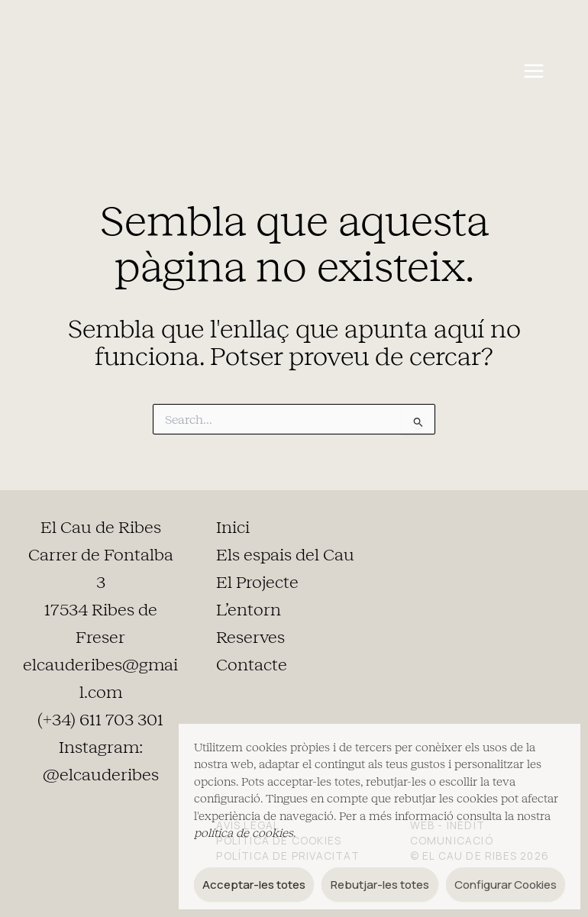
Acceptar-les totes (254, 885)
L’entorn (249, 610)
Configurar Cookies (506, 885)
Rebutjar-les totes (380, 885)
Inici (233, 528)
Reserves (250, 638)
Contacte (252, 665)
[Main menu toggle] (533, 71)
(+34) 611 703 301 (100, 720)
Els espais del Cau (285, 555)
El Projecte (257, 583)
